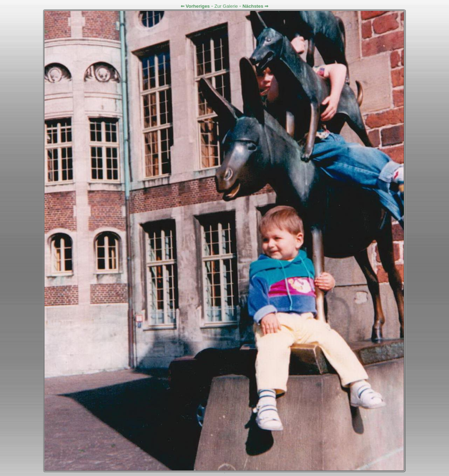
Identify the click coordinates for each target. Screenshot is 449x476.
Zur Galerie (226, 6)
